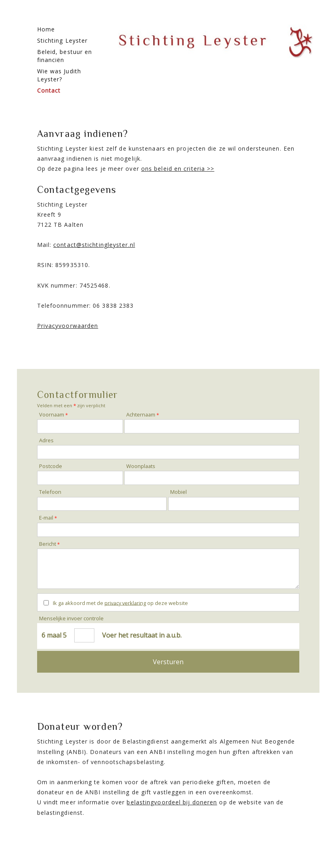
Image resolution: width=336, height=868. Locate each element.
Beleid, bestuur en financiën (65, 56)
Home (46, 29)
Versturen (168, 662)
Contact (49, 90)
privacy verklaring (125, 603)
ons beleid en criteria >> (178, 169)
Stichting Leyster (63, 40)
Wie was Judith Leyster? (59, 75)
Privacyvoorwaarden (68, 326)
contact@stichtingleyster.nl (94, 245)
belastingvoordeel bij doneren (172, 802)
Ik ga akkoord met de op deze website (120, 603)
